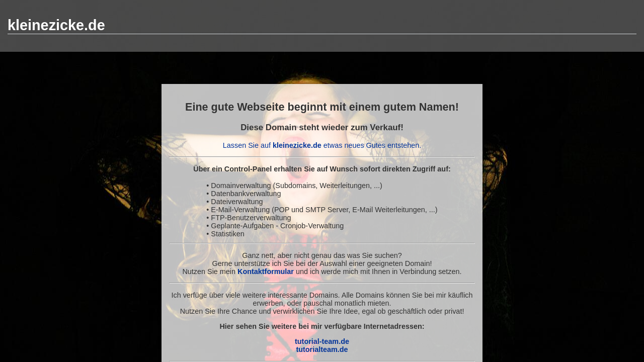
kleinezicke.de (56, 25)
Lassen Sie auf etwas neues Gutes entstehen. (322, 145)
